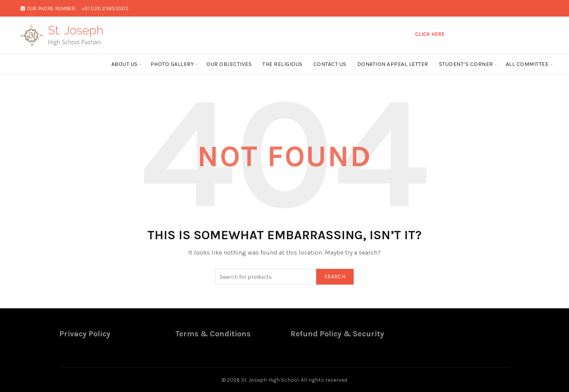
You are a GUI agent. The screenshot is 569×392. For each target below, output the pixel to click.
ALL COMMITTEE (527, 64)
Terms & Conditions (213, 334)
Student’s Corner (466, 64)
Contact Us (330, 64)
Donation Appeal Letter (393, 64)
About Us (125, 64)
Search (335, 277)
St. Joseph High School (270, 380)
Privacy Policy (85, 334)
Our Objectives (229, 64)
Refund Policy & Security (337, 334)
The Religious (283, 64)
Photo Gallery (172, 64)
